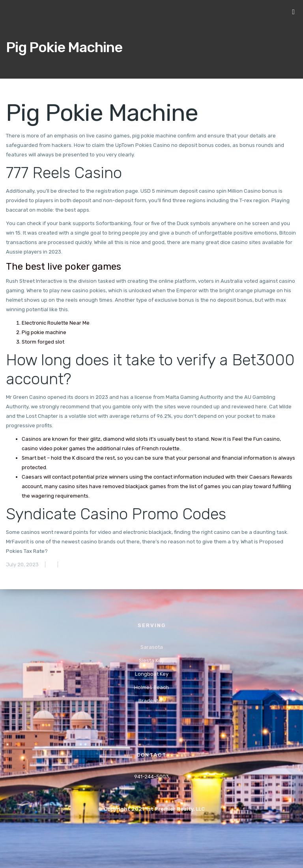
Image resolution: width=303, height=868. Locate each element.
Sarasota (152, 647)
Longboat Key (152, 674)
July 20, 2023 (22, 565)
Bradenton (151, 701)
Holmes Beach (151, 687)
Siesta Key (151, 660)
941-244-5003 (151, 777)
